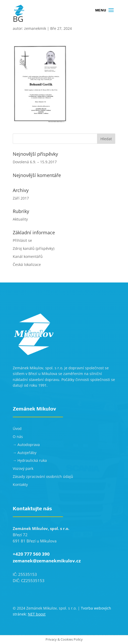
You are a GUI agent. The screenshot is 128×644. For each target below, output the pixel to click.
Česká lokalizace (27, 264)
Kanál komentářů (28, 256)
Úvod (17, 429)
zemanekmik (35, 28)
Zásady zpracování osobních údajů (43, 476)
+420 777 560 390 (31, 554)
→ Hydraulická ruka (30, 460)
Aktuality (20, 219)
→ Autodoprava (26, 445)
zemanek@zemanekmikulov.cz (47, 561)
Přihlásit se (22, 240)
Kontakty (20, 484)
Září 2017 (21, 198)
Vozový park (23, 468)
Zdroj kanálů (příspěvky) (34, 248)
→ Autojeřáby (25, 453)
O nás (18, 437)
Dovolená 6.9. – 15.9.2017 (35, 162)
